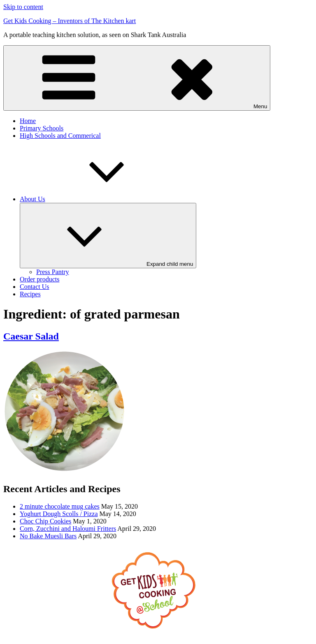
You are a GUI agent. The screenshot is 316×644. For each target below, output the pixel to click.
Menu (137, 78)
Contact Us (35, 287)
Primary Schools (42, 128)
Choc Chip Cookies (45, 521)
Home (28, 121)
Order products (39, 279)
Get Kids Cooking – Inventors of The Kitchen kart (70, 21)
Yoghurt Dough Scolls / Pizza (59, 514)
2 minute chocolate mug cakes (60, 506)
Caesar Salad (31, 336)
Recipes (30, 294)
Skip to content (23, 7)
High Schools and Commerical (60, 136)
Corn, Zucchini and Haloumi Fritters (68, 529)
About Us (94, 199)
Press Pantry (53, 272)
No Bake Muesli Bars (48, 536)
